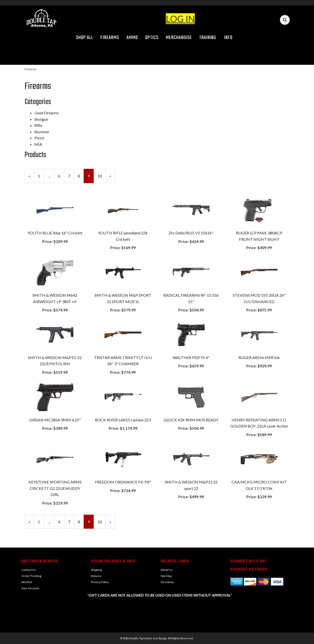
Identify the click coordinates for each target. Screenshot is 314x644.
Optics (152, 38)
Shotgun (41, 119)
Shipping (96, 570)
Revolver (42, 132)
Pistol (39, 138)
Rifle (38, 125)
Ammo (132, 38)
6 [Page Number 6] (61, 175)
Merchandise (179, 38)
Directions (168, 582)
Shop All (85, 38)
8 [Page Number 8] (81, 175)
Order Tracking (31, 576)
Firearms (110, 38)
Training (208, 38)
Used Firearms (47, 113)
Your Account (30, 588)
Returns (96, 576)
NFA (38, 144)
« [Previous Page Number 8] (31, 178)
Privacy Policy (100, 582)
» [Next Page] (112, 178)
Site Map (166, 576)
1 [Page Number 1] (41, 175)
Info (230, 38)
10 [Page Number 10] (102, 175)
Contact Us (29, 570)
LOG (175, 19)
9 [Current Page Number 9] (91, 178)
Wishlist (27, 582)
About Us (167, 570)
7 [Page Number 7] (71, 175)
